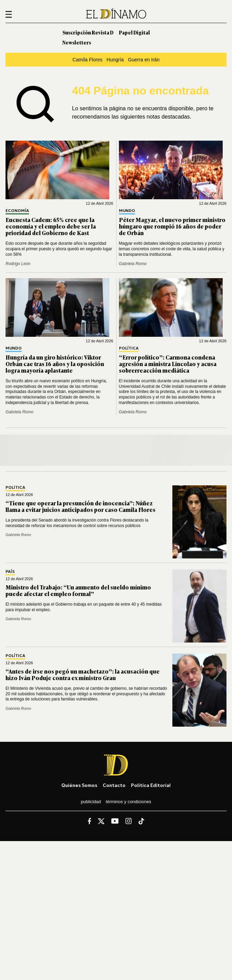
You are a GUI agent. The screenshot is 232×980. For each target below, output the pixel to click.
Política (129, 348)
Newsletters (77, 42)
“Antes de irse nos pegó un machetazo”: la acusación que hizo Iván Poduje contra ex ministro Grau (83, 674)
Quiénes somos (79, 785)
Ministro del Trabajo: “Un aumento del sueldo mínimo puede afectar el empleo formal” (78, 590)
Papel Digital (134, 32)
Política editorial (151, 785)
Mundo (127, 211)
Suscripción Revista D (88, 32)
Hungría (115, 60)
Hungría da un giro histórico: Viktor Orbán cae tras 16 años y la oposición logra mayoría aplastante (55, 364)
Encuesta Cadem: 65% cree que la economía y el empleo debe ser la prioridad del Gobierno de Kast (51, 226)
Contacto (114, 785)
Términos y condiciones (129, 802)
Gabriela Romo (133, 264)
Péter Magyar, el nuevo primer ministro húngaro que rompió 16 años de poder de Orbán (172, 226)
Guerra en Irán (144, 60)
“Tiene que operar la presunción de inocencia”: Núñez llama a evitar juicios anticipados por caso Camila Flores (80, 506)
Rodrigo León (18, 264)
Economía (17, 211)
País (10, 572)
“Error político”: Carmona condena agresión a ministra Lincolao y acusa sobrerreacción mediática (168, 364)
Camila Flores (87, 60)
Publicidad (91, 802)
